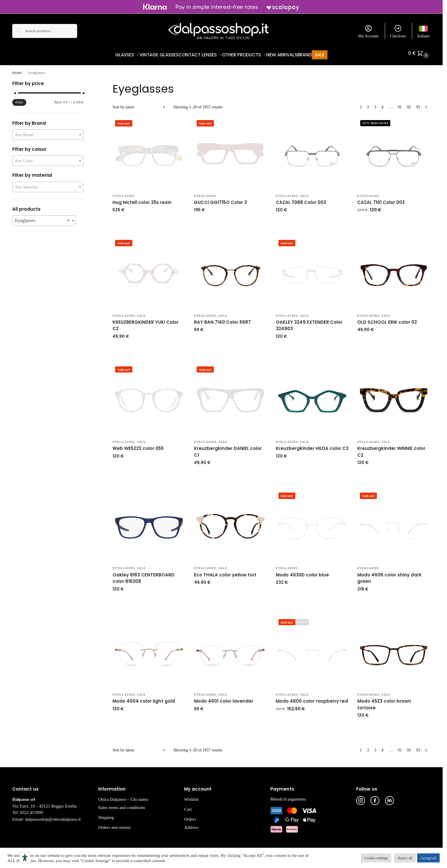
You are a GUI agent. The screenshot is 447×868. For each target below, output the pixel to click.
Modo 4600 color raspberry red (312, 698)
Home (17, 70)
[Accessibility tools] (25, 858)
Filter (19, 99)
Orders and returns (115, 824)
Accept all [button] (428, 858)
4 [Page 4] (382, 104)
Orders (190, 816)
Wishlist (191, 796)
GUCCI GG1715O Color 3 (220, 199)
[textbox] (48, 132)
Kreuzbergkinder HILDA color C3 (312, 445)
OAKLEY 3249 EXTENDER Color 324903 (309, 323)
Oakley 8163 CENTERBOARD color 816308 (143, 575)
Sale (304, 193)
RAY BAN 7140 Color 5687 (222, 319)
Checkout (398, 31)
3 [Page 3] (375, 104)
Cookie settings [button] (376, 858)
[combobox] (48, 132)
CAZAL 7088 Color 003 (301, 199)
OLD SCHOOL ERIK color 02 (387, 319)
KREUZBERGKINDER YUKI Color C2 (145, 323)
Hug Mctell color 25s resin (142, 199)
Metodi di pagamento (288, 796)
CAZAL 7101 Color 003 (381, 199)
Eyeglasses (124, 193)
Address (191, 824)
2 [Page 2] (368, 104)
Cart (188, 806)
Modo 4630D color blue (302, 572)
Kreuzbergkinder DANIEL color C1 (228, 449)
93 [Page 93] (418, 104)
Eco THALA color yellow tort (225, 572)
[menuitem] (423, 31)
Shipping (106, 815)
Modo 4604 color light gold (144, 698)
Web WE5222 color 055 (138, 445)
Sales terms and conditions (122, 805)
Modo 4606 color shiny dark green (389, 575)
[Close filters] (85, 81)
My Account (368, 31)
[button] (419, 53)
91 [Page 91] (400, 104)
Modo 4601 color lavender (224, 698)
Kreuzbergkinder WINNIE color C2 (391, 449)
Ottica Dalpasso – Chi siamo (123, 796)
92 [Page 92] (409, 104)
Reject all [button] (405, 858)
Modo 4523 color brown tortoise (384, 701)
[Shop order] (139, 104)
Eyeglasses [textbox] (42, 218)
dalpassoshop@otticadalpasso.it (53, 816)
